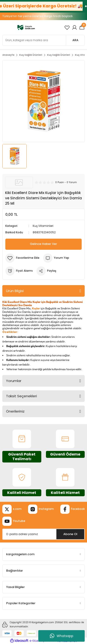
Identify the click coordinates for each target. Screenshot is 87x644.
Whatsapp (62, 636)
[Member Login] (74, 28)
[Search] (43, 40)
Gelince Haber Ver (43, 244)
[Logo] (26, 27)
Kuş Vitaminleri (43, 226)
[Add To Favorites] (22, 258)
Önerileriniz (15, 411)
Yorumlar (14, 381)
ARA (75, 40)
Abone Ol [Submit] (70, 534)
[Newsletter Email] (43, 534)
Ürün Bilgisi (15, 291)
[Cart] (82, 28)
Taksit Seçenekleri (21, 396)
